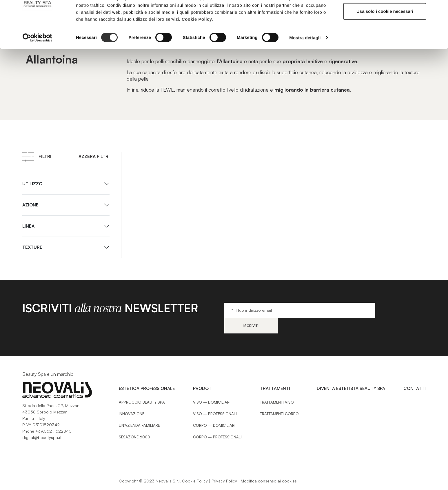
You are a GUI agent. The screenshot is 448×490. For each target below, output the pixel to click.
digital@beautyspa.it (42, 422)
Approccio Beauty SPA (142, 386)
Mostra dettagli (305, 61)
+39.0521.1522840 (53, 415)
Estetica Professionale (147, 373)
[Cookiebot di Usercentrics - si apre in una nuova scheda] (38, 61)
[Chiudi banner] (439, 9)
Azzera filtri (94, 156)
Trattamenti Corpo (279, 398)
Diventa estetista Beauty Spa (351, 373)
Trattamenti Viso (277, 386)
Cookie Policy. (197, 42)
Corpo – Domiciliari (214, 410)
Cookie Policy (195, 465)
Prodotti (204, 373)
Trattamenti (275, 373)
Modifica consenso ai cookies (269, 465)
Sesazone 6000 (134, 421)
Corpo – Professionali (217, 421)
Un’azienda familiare (139, 410)
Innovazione (132, 398)
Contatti (415, 373)
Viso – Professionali (215, 398)
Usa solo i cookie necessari (385, 34)
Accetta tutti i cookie (385, 15)
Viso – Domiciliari (212, 386)
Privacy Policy (224, 465)
